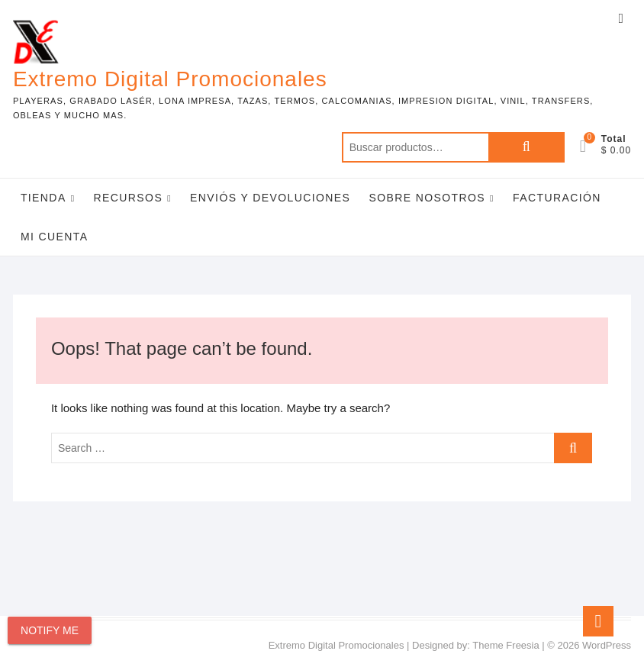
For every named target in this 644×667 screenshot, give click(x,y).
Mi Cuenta (55, 237)
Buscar (526, 147)
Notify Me (50, 630)
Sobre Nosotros (427, 198)
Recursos (129, 198)
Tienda (43, 198)
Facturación (557, 198)
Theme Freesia (506, 645)
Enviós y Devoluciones (270, 198)
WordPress (607, 645)
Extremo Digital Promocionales (170, 79)
